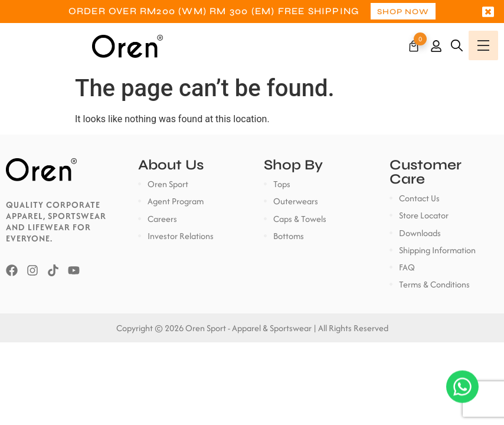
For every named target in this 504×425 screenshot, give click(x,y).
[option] (252, 12)
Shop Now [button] (403, 12)
